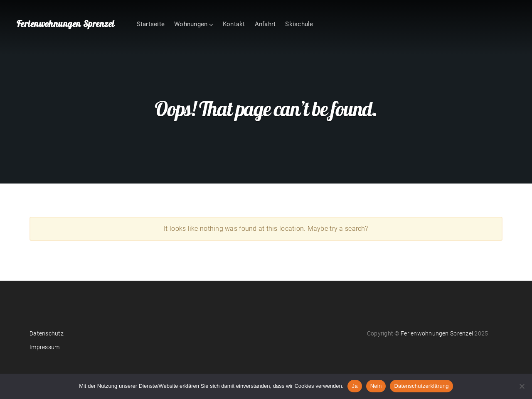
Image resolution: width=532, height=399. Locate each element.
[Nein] (522, 386)
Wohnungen (191, 24)
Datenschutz (47, 333)
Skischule (299, 24)
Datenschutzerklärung (421, 386)
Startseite (151, 24)
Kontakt (234, 24)
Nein (376, 386)
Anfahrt (265, 24)
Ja (355, 386)
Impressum (44, 347)
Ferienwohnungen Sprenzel (65, 24)
